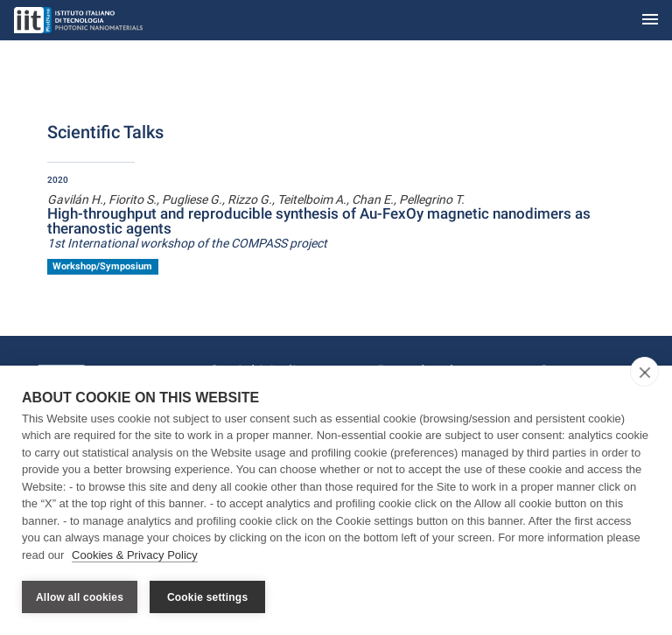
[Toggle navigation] (650, 21)
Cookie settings (207, 597)
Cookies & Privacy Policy (135, 555)
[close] (644, 372)
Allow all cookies (80, 597)
